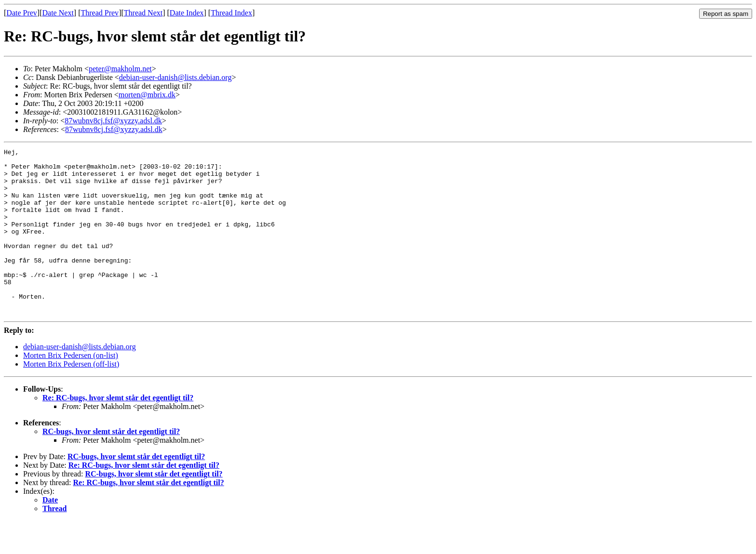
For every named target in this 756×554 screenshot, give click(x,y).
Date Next (58, 13)
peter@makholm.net (120, 69)
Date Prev (22, 13)
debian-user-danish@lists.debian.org (175, 77)
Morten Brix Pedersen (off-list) (71, 397)
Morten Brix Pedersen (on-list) (71, 389)
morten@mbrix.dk (147, 95)
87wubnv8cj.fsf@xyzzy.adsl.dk (113, 121)
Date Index (187, 13)
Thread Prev (100, 13)
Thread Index (231, 13)
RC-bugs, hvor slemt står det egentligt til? (111, 465)
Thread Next (143, 13)
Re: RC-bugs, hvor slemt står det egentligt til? (118, 431)
